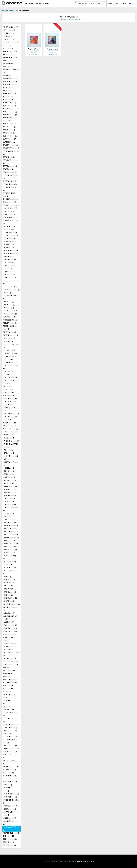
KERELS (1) (9, 453)
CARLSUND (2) (11, 162)
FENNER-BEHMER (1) (10, 320)
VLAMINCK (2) (11, 823)
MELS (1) (8, 565)
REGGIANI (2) (10, 682)
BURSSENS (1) (9, 142)
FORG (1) (9, 338)
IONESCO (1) (10, 426)
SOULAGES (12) (11, 737)
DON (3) (9, 275)
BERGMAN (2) (10, 78)
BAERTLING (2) (10, 57)
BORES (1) (10, 106)
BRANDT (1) (10, 112)
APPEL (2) (8, 48)
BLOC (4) (8, 100)
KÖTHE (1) (8, 474)
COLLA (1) (9, 211)
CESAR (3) (10, 172)
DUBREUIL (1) (11, 282)
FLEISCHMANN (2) (10, 327)
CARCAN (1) (9, 157)
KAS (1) (8, 450)
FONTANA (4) (9, 332)
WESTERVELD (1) (11, 833)
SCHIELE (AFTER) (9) (11, 714)
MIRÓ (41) (8, 586)
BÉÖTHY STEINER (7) (11, 71)
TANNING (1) (11, 767)
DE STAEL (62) (10, 235)
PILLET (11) (9, 658)
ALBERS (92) (9, 39)
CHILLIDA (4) (10, 199)
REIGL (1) (8, 686)
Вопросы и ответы (88, 861)
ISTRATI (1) (10, 429)
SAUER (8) (9, 707)
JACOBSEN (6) (10, 432)
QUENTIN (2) (10, 664)
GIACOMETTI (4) (10, 367)
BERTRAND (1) (10, 81)
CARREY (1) (10, 166)
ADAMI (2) (9, 30)
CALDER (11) (11, 145)
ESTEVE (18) (10, 311)
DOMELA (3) (9, 272)
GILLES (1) (8, 371)
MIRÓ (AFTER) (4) (11, 589)
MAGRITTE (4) (10, 528)
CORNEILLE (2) (10, 222)
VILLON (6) (9, 818)
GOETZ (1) (9, 380)
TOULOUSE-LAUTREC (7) (11, 777)
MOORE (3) (9, 601)
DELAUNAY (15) (10, 250)
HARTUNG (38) (10, 398)
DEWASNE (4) (9, 259)
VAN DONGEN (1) (11, 794)
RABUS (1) (8, 667)
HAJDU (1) (9, 395)
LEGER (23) (9, 504)
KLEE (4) (7, 459)
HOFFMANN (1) (11, 414)
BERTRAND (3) (10, 84)
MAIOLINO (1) (10, 531)
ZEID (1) (10, 839)
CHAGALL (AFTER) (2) (11, 189)
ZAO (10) (9, 836)
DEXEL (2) (8, 263)
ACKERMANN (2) (10, 27)
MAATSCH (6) (9, 522)
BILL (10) (7, 91)
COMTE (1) (9, 214)
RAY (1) (7, 676)
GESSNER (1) (10, 362)
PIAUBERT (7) (9, 646)
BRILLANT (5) (9, 130)
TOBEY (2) (8, 773)
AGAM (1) (9, 33)
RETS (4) (7, 692)
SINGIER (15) (10, 731)
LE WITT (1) (8, 501)
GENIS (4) (8, 359)
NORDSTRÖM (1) (10, 639)
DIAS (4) (8, 269)
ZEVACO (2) (9, 845)
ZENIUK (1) (9, 842)
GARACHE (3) (10, 353)
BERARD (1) (10, 75)
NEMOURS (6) (10, 628)
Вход (124, 3)
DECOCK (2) (9, 238)
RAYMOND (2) (10, 679)
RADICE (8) (9, 670)
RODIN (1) (9, 698)
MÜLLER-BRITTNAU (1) (10, 617)
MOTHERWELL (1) (10, 609)
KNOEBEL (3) (9, 468)
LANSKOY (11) (10, 486)
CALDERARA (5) (11, 148)
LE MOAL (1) (9, 498)
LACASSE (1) (10, 480)
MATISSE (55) (10, 553)
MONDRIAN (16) (10, 598)
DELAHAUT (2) (9, 244)
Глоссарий (79, 861)
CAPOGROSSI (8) (11, 153)
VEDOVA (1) (9, 809)
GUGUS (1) (8, 389)
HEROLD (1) (10, 411)
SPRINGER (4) (11, 749)
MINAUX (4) (9, 580)
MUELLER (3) (9, 613)
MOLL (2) (8, 595)
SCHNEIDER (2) (11, 725)
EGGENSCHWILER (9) (11, 297)
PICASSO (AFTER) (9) (11, 654)
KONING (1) (9, 471)
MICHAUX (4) (9, 568)
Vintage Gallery (8, 10)
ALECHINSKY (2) (11, 42)
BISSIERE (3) (9, 94)
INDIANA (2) (9, 423)
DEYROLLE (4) (9, 266)
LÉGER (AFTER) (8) (11, 509)
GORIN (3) (8, 383)
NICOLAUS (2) (10, 634)
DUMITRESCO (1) (11, 290)
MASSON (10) (10, 550)
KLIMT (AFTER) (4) (11, 464)
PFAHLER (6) (11, 643)
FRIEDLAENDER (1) (11, 346)
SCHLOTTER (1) (10, 720)
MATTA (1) (9, 562)
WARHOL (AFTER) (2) (11, 828)
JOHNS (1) (9, 438)
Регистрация (113, 3)
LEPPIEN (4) (9, 513)
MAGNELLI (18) (11, 525)
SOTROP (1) (7, 734)
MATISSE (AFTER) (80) (11, 557)
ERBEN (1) (8, 302)
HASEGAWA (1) (11, 402)
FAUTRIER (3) (9, 317)
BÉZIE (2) (9, 88)
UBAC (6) (8, 785)
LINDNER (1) (10, 519)
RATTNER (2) (8, 673)
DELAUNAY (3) (10, 253)
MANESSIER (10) (11, 538)
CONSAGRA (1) (10, 217)
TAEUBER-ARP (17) (10, 762)
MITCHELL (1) (9, 592)
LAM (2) (8, 483)
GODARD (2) (10, 377)
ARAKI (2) (10, 51)
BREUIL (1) (9, 127)
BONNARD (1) (10, 103)
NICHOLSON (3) (10, 631)
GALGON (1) (9, 350)
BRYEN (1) (9, 133)
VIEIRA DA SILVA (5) (11, 813)
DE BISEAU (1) (10, 232)
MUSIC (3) (8, 622)
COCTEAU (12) (10, 208)
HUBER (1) (7, 420)
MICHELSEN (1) (11, 572)
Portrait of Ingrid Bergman (34, 52)
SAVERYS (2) (8, 710)
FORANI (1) (10, 335)
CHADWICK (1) (11, 177)
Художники (28, 3)
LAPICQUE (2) (10, 489)
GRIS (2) (7, 386)
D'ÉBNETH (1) (9, 226)
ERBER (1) (9, 305)
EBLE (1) (7, 293)
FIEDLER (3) (10, 323)
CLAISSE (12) (11, 205)
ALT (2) (8, 45)
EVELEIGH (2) (10, 314)
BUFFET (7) (9, 139)
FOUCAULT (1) (8, 341)
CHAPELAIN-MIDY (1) (9, 194)
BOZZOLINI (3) (11, 109)
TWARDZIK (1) (10, 782)
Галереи (38, 3)
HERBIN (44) (10, 408)
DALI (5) (8, 229)
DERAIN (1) (9, 256)
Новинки (46, 3)
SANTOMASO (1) (11, 702)
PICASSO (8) (9, 649)
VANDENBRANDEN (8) (11, 801)
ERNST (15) (8, 308)
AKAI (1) (8, 36)
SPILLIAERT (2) (10, 746)
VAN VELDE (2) (10, 797)
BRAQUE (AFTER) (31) (9, 119)
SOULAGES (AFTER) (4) (10, 741)
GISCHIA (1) (9, 374)
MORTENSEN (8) (11, 604)
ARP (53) (8, 54)
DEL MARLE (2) (10, 241)
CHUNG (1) (9, 202)
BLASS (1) (8, 97)
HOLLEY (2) (10, 417)
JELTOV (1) (8, 435)
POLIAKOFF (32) (11, 661)
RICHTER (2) (9, 695)
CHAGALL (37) (10, 184)
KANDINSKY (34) (11, 441)
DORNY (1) (10, 278)
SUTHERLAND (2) (11, 756)
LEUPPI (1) (8, 516)
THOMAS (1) (10, 770)
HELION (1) (8, 405)
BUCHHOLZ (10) (10, 136)
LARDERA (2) (9, 492)
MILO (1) (7, 577)
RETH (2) (8, 689)
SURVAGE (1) (10, 752)
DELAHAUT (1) (9, 247)
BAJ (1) (7, 60)
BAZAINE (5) (9, 66)
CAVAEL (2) (8, 169)
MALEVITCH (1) (11, 535)
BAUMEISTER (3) (10, 63)
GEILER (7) (10, 356)
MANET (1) (9, 541)
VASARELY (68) (10, 806)
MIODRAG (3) (9, 583)
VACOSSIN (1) (9, 789)
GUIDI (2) (8, 392)
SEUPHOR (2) (10, 728)
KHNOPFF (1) (10, 456)
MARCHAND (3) (11, 544)
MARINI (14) (10, 547)
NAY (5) (10, 625)
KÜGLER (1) (9, 477)
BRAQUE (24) (10, 115)
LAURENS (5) (9, 495)
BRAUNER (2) (10, 124)
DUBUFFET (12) (10, 287)
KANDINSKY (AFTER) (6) (11, 445)
